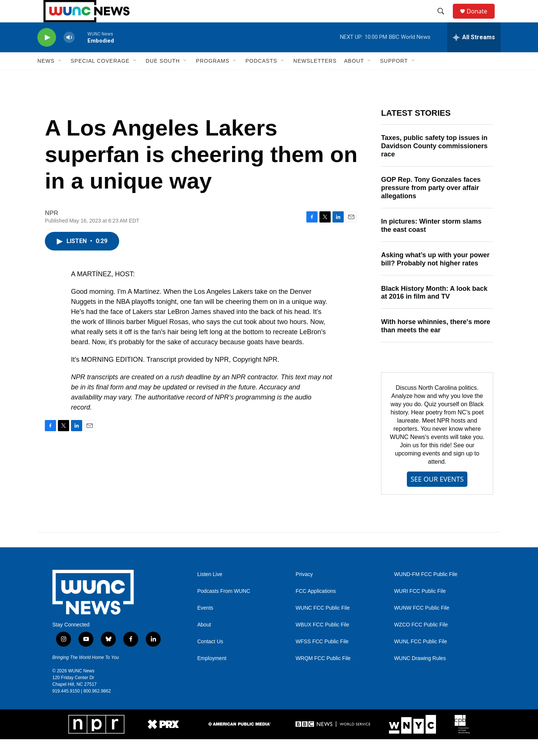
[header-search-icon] (444, 20)
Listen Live (210, 591)
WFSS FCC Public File (322, 658)
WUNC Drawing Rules (420, 675)
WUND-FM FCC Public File (426, 591)
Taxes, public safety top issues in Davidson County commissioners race (434, 163)
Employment (212, 675)
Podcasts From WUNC (224, 608)
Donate (482, 20)
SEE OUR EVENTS (437, 496)
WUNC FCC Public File (323, 625)
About (204, 642)
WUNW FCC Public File (422, 625)
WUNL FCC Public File (421, 658)
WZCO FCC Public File (421, 642)
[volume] (69, 54)
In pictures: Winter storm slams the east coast (431, 242)
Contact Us (210, 658)
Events (205, 625)
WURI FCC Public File (420, 608)
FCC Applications (316, 608)
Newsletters (315, 78)
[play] (47, 54)
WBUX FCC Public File (322, 642)
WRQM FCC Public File (323, 675)
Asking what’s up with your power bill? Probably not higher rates (435, 276)
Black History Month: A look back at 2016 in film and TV (434, 309)
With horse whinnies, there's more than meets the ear (436, 343)
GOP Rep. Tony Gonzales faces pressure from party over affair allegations (431, 205)
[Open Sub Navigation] (60, 78)
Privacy (304, 591)
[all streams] (474, 54)
